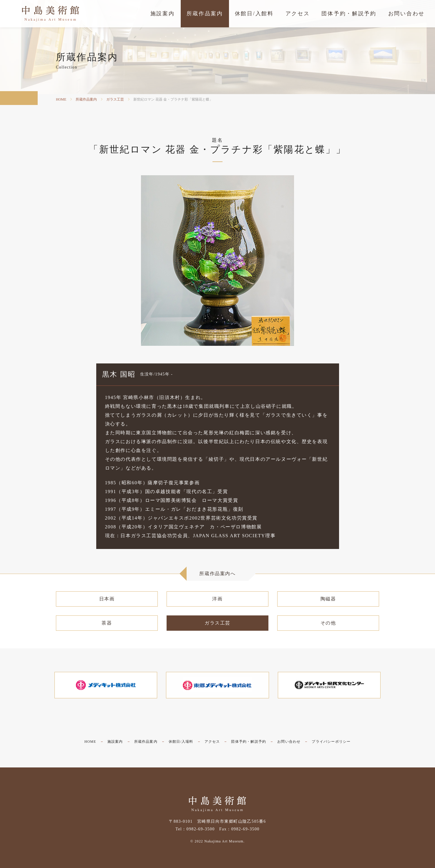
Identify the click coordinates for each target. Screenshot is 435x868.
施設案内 (115, 742)
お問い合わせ (289, 742)
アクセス (212, 742)
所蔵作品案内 (86, 99)
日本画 (107, 599)
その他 (328, 623)
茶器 (107, 623)
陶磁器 (328, 599)
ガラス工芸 (115, 99)
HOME (61, 99)
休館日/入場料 (181, 742)
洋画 (217, 599)
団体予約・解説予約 (249, 742)
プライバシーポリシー (331, 742)
